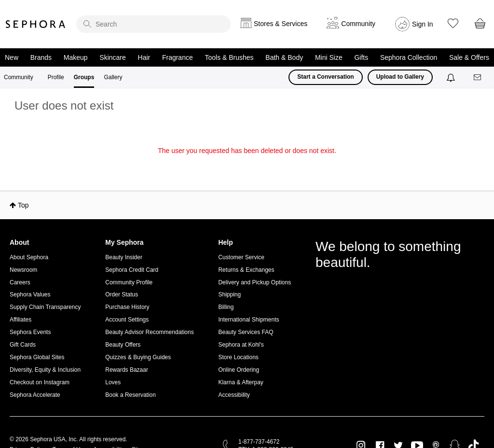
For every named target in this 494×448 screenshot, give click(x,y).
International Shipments (248, 320)
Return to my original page (247, 164)
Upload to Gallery (400, 77)
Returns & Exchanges (246, 270)
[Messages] (478, 77)
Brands (41, 57)
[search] (153, 24)
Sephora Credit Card (132, 270)
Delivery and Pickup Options (254, 282)
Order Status (122, 294)
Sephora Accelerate (35, 395)
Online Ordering (239, 370)
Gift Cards (23, 345)
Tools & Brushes (229, 57)
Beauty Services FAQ (246, 332)
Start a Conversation (325, 77)
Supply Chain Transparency (45, 307)
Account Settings (127, 320)
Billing (226, 307)
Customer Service (241, 257)
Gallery (113, 77)
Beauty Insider (124, 257)
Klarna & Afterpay (240, 382)
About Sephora (29, 257)
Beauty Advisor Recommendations (149, 332)
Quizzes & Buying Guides (138, 357)
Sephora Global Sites (37, 357)
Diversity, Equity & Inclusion (45, 370)
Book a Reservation (130, 395)
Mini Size (329, 57)
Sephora (36, 24)
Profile (56, 77)
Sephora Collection (409, 57)
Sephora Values (30, 294)
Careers (20, 282)
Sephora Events (30, 332)
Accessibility (234, 395)
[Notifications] (452, 77)
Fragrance (178, 57)
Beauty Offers (123, 345)
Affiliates (21, 320)
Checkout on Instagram (40, 382)
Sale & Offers (469, 57)
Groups (84, 77)
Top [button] (23, 205)
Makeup (76, 57)
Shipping (229, 294)
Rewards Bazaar (127, 370)
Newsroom (23, 270)
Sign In (423, 24)
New (12, 57)
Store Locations (238, 357)
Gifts (361, 57)
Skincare (112, 57)
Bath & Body (284, 57)
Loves (113, 382)
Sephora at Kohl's (241, 345)
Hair (144, 57)
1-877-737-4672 (259, 442)
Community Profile (129, 282)
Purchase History (127, 307)
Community (19, 77)
